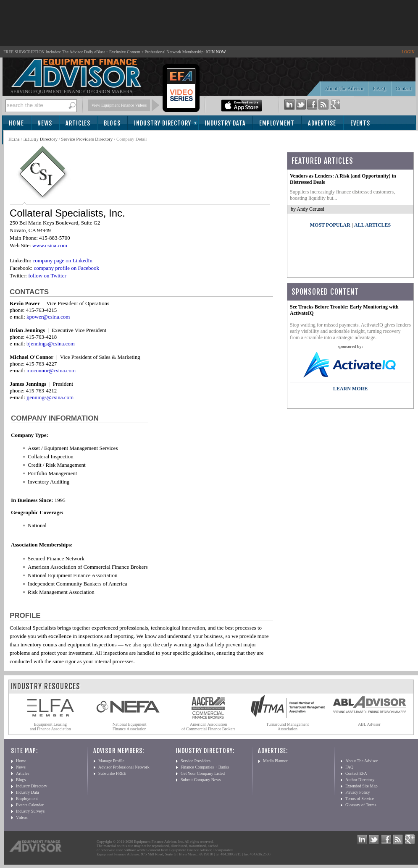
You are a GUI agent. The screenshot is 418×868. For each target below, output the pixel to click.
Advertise (322, 123)
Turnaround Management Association (288, 727)
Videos (22, 817)
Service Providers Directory (87, 139)
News (45, 123)
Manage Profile (111, 761)
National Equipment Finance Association (130, 727)
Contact (404, 89)
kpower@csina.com (48, 317)
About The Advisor (344, 89)
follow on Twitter (47, 276)
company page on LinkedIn (63, 260)
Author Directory (360, 780)
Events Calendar (30, 805)
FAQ (349, 767)
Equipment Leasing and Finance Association (50, 727)
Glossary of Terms (361, 805)
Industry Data (225, 123)
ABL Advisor (369, 724)
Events (360, 123)
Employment (277, 123)
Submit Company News (201, 780)
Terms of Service (360, 799)
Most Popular (330, 225)
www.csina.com (50, 245)
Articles (78, 123)
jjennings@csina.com (50, 397)
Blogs (112, 123)
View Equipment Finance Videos (119, 105)
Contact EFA (356, 773)
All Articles (372, 225)
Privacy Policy (358, 792)
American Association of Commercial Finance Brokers (209, 727)
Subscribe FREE (112, 773)
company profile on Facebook (66, 268)
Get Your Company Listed (203, 773)
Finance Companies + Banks (205, 767)
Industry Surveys (30, 811)
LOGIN (408, 52)
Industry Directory (163, 123)
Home (16, 123)
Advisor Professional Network (124, 767)
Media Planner (275, 761)
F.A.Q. (380, 89)
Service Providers (196, 761)
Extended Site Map (361, 786)
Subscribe (26, 138)
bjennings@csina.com (51, 344)
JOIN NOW (216, 52)
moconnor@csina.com (51, 370)
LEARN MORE (350, 389)
